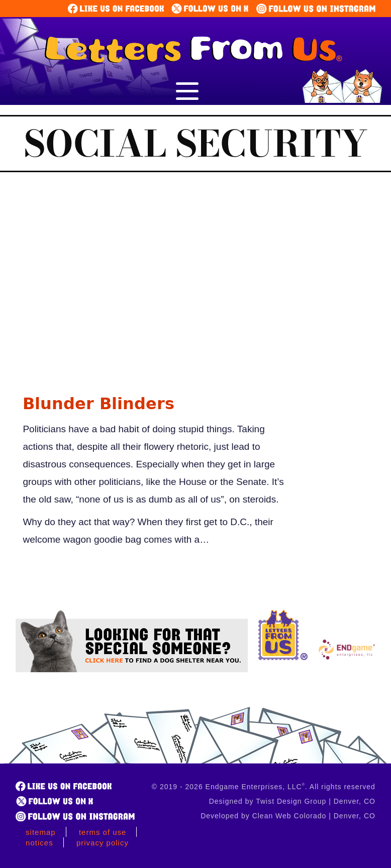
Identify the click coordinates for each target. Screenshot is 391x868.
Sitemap (41, 832)
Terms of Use (103, 832)
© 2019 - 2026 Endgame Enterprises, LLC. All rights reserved (264, 787)
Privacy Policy (103, 843)
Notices (39, 843)
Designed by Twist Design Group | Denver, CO (292, 801)
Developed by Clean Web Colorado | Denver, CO (288, 816)
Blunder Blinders (99, 404)
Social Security (196, 144)
